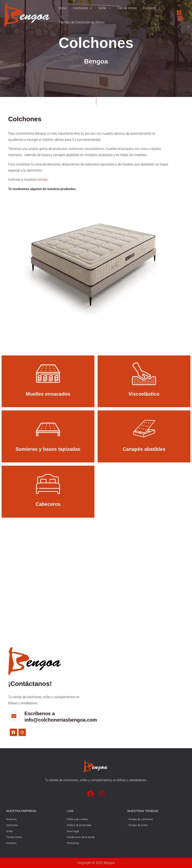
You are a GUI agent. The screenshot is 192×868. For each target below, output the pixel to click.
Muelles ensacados (48, 394)
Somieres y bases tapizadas (48, 449)
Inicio (62, 8)
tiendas (43, 180)
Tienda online (127, 8)
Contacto (150, 8)
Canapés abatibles (144, 449)
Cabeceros (48, 504)
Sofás (103, 8)
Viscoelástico (144, 394)
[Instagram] (180, 19)
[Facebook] (179, 13)
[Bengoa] (28, 15)
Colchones (80, 8)
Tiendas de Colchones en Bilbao (82, 23)
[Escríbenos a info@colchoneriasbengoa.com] (14, 716)
